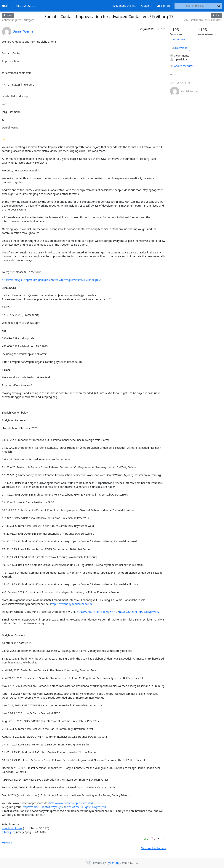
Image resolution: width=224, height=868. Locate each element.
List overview (178, 40)
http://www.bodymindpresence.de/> (73, 604)
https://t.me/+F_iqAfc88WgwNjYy (97, 612)
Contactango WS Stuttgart (18, 20)
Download (180, 48)
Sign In (147, 6)
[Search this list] (195, 6)
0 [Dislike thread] (153, 839)
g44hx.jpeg (9, 832)
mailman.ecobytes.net (19, 6)
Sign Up (164, 6)
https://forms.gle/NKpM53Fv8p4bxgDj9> (77, 280)
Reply (7, 842)
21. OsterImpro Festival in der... (203, 20)
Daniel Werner (24, 31)
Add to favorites (182, 66)
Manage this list (124, 6)
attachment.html (12, 828)
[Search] (219, 6)
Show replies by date (153, 848)
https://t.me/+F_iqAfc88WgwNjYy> (140, 612)
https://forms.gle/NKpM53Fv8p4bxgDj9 (26, 280)
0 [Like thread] (146, 839)
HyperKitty (113, 863)
